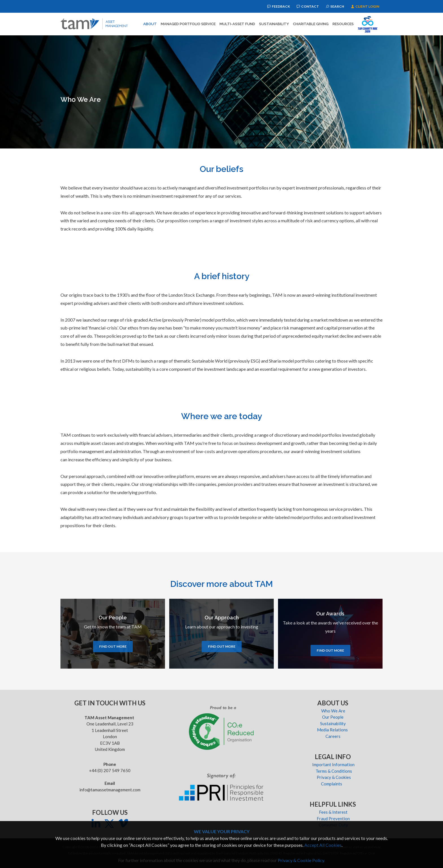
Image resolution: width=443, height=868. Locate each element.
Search (335, 6)
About (150, 24)
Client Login (365, 6)
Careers (333, 736)
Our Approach (222, 618)
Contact (308, 6)
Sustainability (274, 24)
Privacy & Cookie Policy (301, 860)
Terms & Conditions (333, 771)
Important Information (333, 764)
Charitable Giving (311, 24)
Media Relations (333, 730)
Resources (343, 24)
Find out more (113, 646)
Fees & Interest (333, 812)
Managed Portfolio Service (188, 24)
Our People (113, 618)
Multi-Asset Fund (237, 24)
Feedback (279, 6)
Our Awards (330, 614)
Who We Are (333, 711)
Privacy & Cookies (333, 777)
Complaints (333, 784)
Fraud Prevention (333, 819)
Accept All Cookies (323, 845)
